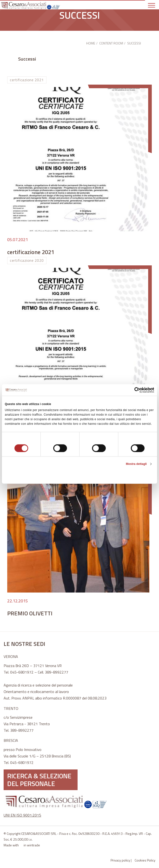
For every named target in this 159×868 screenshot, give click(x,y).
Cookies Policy (145, 860)
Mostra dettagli (136, 464)
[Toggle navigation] (153, 5)
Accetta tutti (130, 476)
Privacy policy (120, 860)
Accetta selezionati (79, 476)
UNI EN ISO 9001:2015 (22, 815)
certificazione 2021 (31, 252)
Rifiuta (29, 476)
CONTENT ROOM (111, 43)
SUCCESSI (134, 43)
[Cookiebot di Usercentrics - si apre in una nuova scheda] (133, 390)
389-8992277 (56, 672)
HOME (91, 43)
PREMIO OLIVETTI (30, 613)
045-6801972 (22, 672)
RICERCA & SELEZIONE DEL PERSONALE (39, 780)
